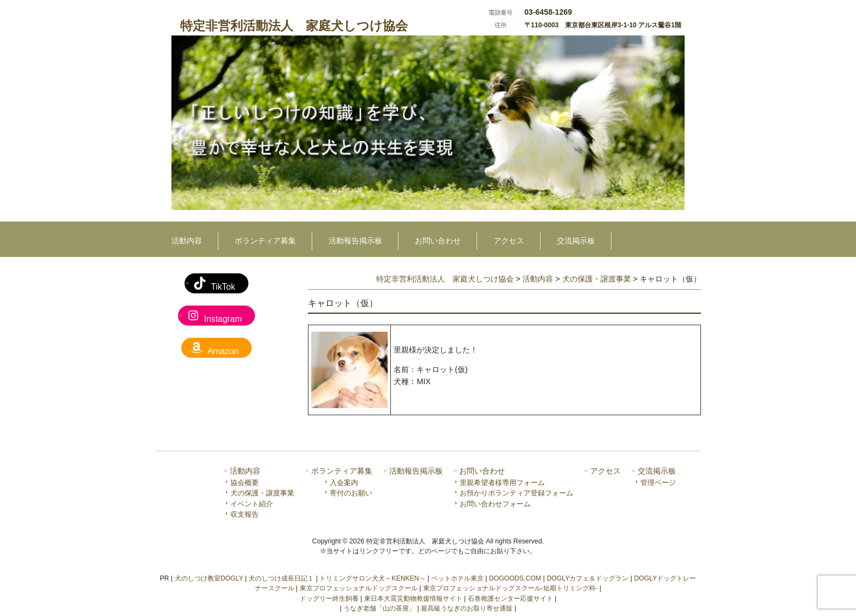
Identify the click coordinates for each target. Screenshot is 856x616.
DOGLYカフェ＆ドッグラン (587, 578)
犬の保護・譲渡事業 (262, 493)
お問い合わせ (482, 471)
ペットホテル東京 (457, 578)
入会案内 (344, 483)
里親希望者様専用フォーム (502, 483)
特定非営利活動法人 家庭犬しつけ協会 (294, 26)
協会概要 (245, 483)
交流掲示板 (657, 471)
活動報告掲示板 (416, 471)
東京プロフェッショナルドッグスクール (359, 588)
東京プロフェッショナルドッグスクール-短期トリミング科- (510, 588)
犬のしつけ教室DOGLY (209, 578)
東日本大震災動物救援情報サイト (413, 599)
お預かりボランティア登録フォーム (516, 493)
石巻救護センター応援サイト (510, 599)
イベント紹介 (252, 504)
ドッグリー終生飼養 (329, 599)
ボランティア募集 (342, 471)
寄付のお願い (351, 493)
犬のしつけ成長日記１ (281, 578)
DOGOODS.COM (515, 578)
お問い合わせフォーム (495, 504)
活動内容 (245, 471)
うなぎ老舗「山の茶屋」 (379, 608)
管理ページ (658, 483)
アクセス (605, 471)
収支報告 (245, 514)
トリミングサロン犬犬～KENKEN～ (372, 578)
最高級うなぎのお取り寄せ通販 (467, 608)
